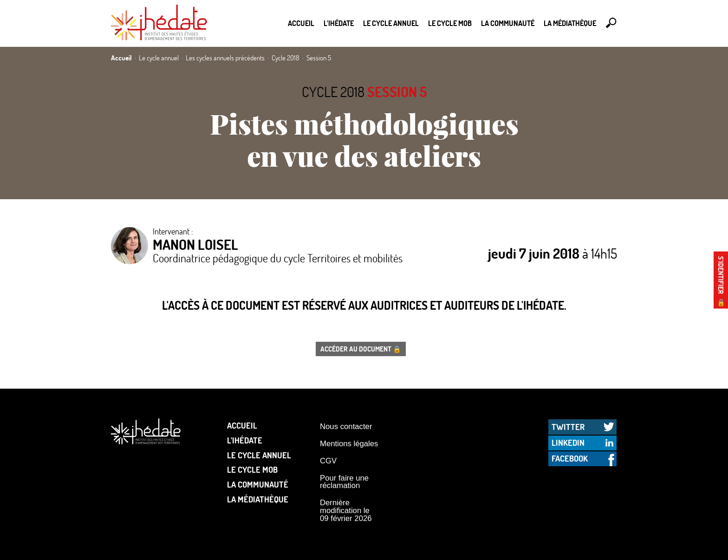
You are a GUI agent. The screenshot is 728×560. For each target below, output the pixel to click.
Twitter (568, 427)
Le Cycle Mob (450, 23)
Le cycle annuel (391, 23)
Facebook (570, 458)
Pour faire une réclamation (344, 482)
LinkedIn (568, 443)
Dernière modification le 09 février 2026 (346, 510)
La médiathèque (570, 23)
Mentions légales (349, 444)
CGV (328, 461)
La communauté (508, 23)
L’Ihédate (339, 23)
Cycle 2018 (333, 92)
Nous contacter (346, 427)
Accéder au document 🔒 (361, 349)
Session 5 (397, 92)
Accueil (301, 23)
